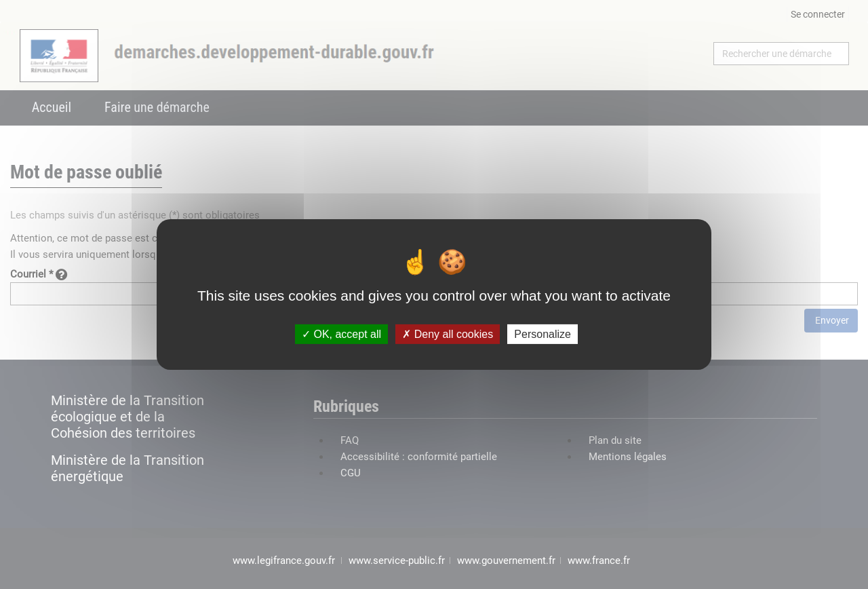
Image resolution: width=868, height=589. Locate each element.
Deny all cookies (448, 334)
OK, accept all (341, 334)
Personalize (542, 334)
